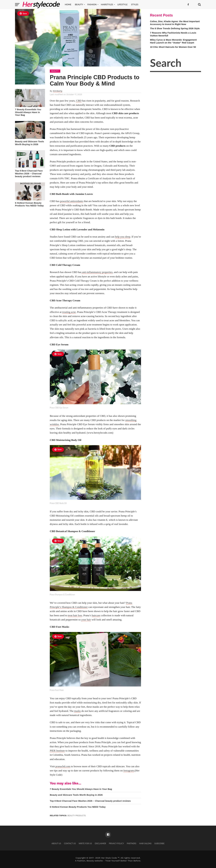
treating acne (69, 312)
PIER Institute (57, 751)
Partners (131, 843)
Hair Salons (145, 843)
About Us (56, 843)
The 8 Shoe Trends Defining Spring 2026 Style (175, 28)
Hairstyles (107, 4)
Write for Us (85, 843)
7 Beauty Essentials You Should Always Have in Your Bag (28, 112)
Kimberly (58, 91)
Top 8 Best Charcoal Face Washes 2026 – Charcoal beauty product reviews (29, 173)
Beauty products (77, 816)
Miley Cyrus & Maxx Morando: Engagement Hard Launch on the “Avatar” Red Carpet (173, 41)
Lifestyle (122, 4)
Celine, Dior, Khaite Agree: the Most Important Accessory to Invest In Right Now (175, 23)
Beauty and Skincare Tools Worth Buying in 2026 (29, 143)
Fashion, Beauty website (90, 861)
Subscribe (159, 843)
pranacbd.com (63, 766)
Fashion (92, 4)
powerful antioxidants (72, 201)
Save (23, 13)
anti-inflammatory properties (97, 272)
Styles (135, 4)
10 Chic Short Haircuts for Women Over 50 (173, 47)
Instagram (129, 771)
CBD (79, 101)
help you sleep (123, 237)
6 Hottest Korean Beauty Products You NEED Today (29, 204)
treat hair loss (75, 615)
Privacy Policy (116, 843)
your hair (86, 620)
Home (68, 4)
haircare (96, 615)
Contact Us (70, 843)
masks (77, 711)
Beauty (79, 4)
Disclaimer (100, 843)
